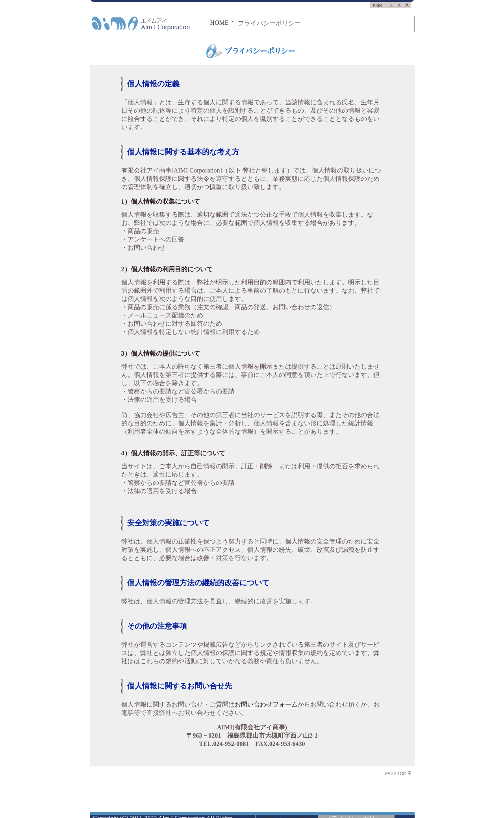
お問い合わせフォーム (266, 704)
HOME (220, 23)
